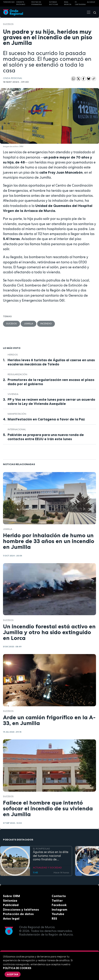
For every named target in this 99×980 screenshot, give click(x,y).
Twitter (57, 901)
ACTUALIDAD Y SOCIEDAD (47, 868)
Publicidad (11, 905)
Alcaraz (91, 2)
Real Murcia (68, 3)
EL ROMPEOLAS (41, 849)
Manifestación (17, 414)
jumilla (29, 324)
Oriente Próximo (21, 3)
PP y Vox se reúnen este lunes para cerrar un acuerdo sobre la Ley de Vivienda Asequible (51, 402)
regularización (17, 374)
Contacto (59, 896)
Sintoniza (10, 901)
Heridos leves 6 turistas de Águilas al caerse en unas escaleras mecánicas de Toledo (51, 362)
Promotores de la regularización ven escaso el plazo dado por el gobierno (51, 382)
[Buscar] (93, 12)
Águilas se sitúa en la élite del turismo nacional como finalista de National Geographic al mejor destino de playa (51, 856)
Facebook (59, 905)
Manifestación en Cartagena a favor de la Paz (46, 419)
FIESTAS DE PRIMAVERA (37, 3)
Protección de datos (18, 914)
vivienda (13, 394)
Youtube (58, 914)
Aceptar (13, 974)
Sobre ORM (11, 896)
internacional (17, 429)
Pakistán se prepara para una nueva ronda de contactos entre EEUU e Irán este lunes (46, 437)
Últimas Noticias (54, 3)
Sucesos (8, 24)
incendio (46, 324)
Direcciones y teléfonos (21, 910)
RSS (54, 919)
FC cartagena (80, 3)
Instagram (59, 910)
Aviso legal (11, 919)
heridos (13, 355)
